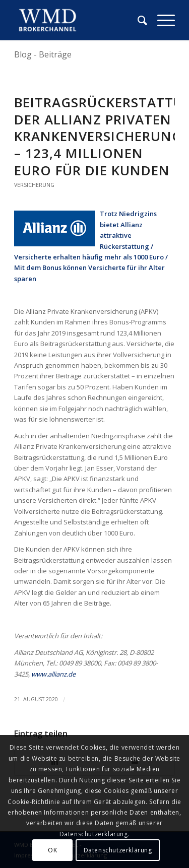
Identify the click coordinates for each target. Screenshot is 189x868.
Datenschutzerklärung (118, 850)
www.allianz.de (53, 674)
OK (52, 850)
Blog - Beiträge (43, 54)
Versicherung (34, 185)
